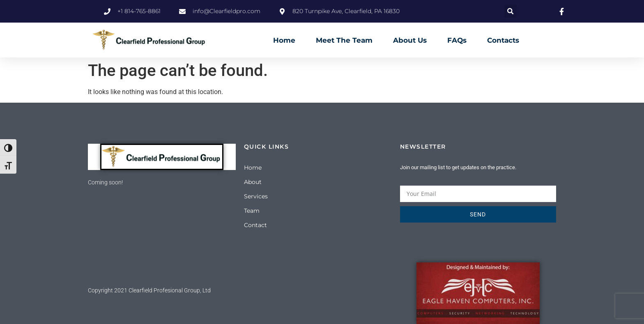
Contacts (503, 40)
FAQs (457, 40)
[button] (510, 11)
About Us (410, 40)
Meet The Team (344, 40)
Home (284, 40)
